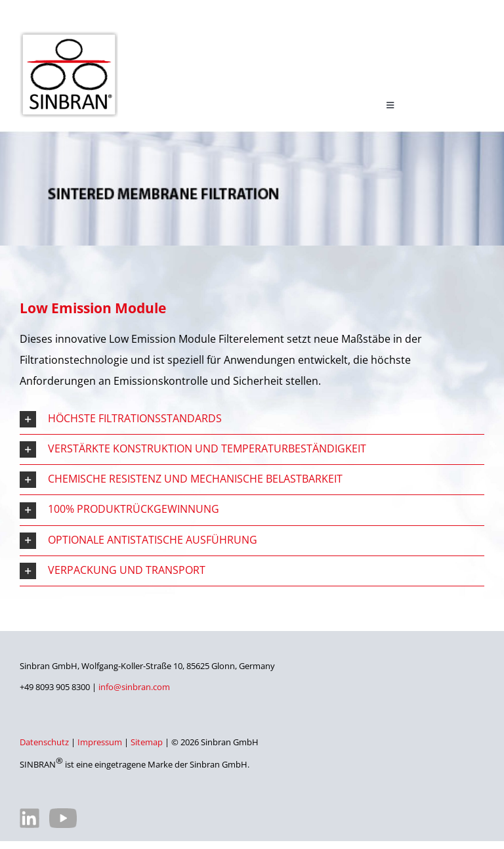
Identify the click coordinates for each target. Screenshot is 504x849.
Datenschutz (44, 742)
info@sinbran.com (134, 687)
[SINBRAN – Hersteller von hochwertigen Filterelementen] (69, 37)
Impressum (100, 742)
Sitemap (147, 742)
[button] (252, 419)
